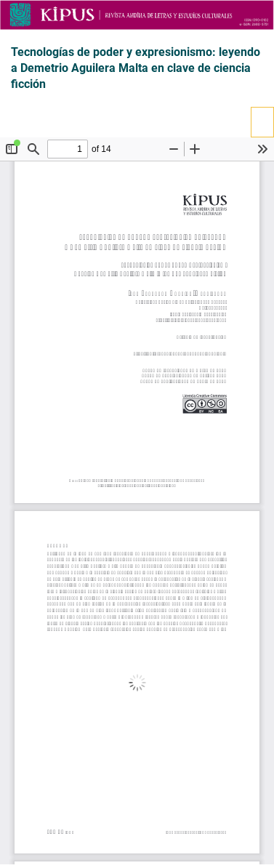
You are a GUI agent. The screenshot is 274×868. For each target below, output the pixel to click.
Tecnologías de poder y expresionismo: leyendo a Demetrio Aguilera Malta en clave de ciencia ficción (136, 68)
